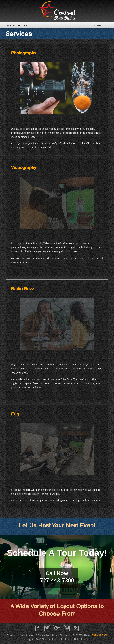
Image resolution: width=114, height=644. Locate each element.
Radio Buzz (22, 289)
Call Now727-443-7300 (57, 578)
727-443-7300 (100, 636)
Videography (24, 168)
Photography (24, 53)
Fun (15, 414)
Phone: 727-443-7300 (16, 26)
